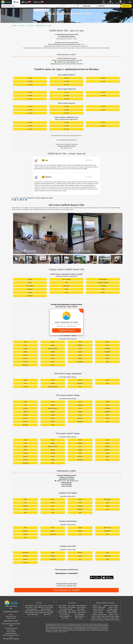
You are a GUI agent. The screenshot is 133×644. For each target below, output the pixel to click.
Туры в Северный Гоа (65, 616)
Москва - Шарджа (115, 616)
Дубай (25, 352)
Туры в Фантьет (82, 613)
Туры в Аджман (72, 611)
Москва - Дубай (105, 616)
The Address (25, 553)
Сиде (25, 345)
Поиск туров (126, 6)
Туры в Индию (39, 613)
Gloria (53, 506)
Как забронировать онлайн (11, 628)
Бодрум (53, 345)
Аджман (53, 352)
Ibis (80, 559)
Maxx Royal (107, 499)
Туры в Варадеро (79, 614)
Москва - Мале (115, 618)
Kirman (80, 503)
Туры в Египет (29, 607)
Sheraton (25, 531)
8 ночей (66, 78)
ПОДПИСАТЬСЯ (66, 330)
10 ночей (30, 81)
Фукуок (53, 362)
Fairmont (25, 562)
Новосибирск (30, 286)
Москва (30, 279)
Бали (53, 365)
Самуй (80, 355)
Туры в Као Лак (72, 613)
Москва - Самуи (96, 616)
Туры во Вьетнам (48, 611)
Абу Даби (107, 348)
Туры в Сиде (65, 618)
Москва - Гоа (106, 618)
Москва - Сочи (96, 605)
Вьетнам (80, 358)
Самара (30, 292)
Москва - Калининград (99, 607)
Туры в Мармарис (81, 605)
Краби (107, 355)
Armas (25, 513)
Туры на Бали (79, 618)
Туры (16, 2)
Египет (107, 345)
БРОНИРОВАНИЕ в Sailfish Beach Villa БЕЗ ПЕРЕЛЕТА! (66, 136)
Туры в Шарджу (63, 611)
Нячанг (107, 358)
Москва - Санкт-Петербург (111, 605)
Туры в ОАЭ (47, 614)
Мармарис (80, 345)
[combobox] (28, 6)
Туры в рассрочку (11, 630)
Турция (25, 342)
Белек (80, 342)
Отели (26, 2)
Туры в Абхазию (29, 605)
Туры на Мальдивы (32, 609)
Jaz (80, 534)
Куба (107, 362)
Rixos (53, 499)
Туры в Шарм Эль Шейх (66, 609)
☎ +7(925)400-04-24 (73, 62)
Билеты (38, 2)
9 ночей (103, 78)
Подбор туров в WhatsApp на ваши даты (67, 144)
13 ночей (30, 85)
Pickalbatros (107, 531)
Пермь (103, 289)
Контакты (11, 615)
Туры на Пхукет (82, 611)
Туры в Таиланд (48, 605)
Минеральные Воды (103, 283)
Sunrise (80, 528)
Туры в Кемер (62, 607)
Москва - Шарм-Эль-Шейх (99, 614)
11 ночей (66, 81)
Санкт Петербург (66, 279)
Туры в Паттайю (63, 613)
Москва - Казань (113, 607)
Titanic (25, 499)
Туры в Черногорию (33, 614)
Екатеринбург (103, 279)
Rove (107, 553)
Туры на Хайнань (65, 614)
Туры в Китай (39, 611)
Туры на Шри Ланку (39, 607)
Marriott (25, 559)
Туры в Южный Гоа (80, 616)
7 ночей (30, 78)
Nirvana (80, 499)
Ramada (25, 556)
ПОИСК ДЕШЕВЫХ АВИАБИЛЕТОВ (66, 140)
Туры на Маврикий (30, 611)
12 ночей (103, 81)
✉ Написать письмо (11, 618)
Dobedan (80, 506)
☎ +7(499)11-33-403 (60, 62)
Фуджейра (107, 352)
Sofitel (53, 553)
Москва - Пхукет (114, 614)
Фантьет (25, 362)
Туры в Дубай (81, 609)
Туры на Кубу (49, 607)
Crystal (25, 509)
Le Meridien (53, 559)
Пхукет (53, 358)
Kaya (107, 503)
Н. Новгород (103, 286)
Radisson (80, 531)
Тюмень (103, 292)
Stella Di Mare (107, 528)
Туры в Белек (71, 605)
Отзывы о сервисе (11, 632)
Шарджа (80, 352)
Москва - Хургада (98, 613)
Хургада (25, 348)
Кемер (107, 342)
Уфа (66, 283)
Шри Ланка (80, 362)
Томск (66, 292)
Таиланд (25, 355)
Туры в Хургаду (81, 607)
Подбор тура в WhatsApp (11, 639)
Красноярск (66, 286)
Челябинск (30, 296)
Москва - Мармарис (112, 611)
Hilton (107, 534)
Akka (80, 513)
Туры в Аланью (62, 605)
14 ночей (66, 85)
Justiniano (25, 506)
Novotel (25, 534)
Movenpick (53, 534)
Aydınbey (80, 509)
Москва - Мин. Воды (98, 609)
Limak (25, 503)
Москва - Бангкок (112, 613)
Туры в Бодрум (72, 607)
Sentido (53, 531)
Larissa (53, 503)
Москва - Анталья (113, 609)
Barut (53, 509)
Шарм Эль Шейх (53, 348)
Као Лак (25, 358)
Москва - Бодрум (98, 611)
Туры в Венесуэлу (30, 613)
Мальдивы (25, 365)
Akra (53, 513)
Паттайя (53, 355)
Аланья (53, 342)
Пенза (66, 289)
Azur (25, 538)
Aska (107, 509)
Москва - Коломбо (96, 618)
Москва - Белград (115, 620)
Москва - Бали (95, 620)
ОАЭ (80, 348)
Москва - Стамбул (104, 620)
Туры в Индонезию (48, 613)
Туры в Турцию (39, 605)
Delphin (107, 506)
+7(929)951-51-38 (67, 148)
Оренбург (30, 289)
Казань (30, 283)
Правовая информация (11, 634)
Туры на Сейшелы (46, 609)
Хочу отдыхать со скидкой (66, 590)
